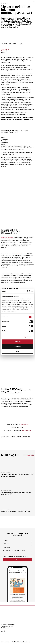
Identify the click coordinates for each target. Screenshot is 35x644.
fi (33, 1)
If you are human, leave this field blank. (14, 551)
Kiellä (17, 351)
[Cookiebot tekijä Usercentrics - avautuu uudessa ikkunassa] (27, 291)
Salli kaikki (18, 342)
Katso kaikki (31, 455)
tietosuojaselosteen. (24, 556)
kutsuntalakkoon (17, 254)
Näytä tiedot (27, 337)
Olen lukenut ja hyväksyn (16, 556)
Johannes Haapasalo (7, 237)
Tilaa (17, 560)
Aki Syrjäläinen (26, 430)
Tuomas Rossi (24, 424)
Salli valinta (18, 346)
